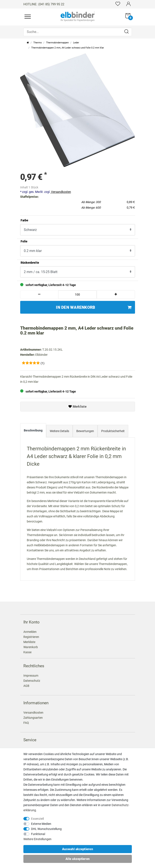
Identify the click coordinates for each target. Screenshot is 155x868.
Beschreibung (33, 430)
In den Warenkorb (94, 307)
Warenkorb (31, 647)
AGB (26, 686)
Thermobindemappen (57, 43)
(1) (43, 363)
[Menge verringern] (39, 295)
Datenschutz (32, 681)
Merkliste (77, 407)
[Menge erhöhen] (116, 295)
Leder (76, 43)
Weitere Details (59, 431)
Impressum (31, 676)
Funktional (38, 834)
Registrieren (31, 637)
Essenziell (37, 819)
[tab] (33, 431)
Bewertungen (85, 431)
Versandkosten (61, 192)
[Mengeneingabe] (77, 295)
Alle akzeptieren (77, 859)
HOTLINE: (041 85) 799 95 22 (44, 4)
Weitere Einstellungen (37, 839)
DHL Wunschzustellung (46, 829)
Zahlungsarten (33, 718)
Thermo (38, 43)
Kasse (27, 652)
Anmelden (30, 632)
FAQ (26, 723)
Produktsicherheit (113, 431)
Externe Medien (41, 824)
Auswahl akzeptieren (77, 849)
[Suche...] (78, 32)
